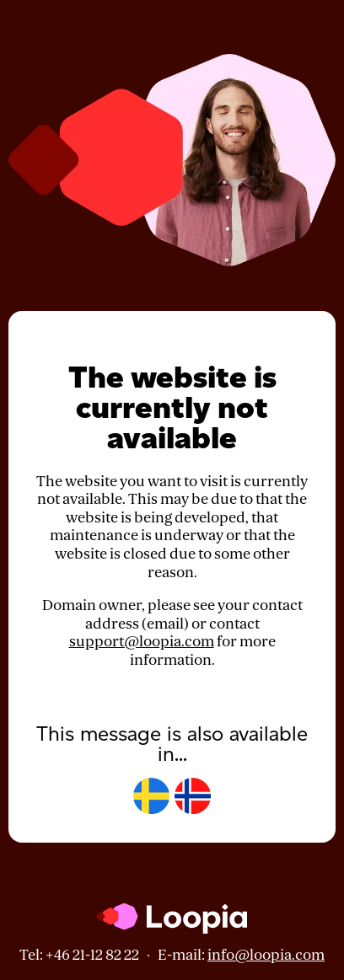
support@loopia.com (142, 642)
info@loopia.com (266, 955)
